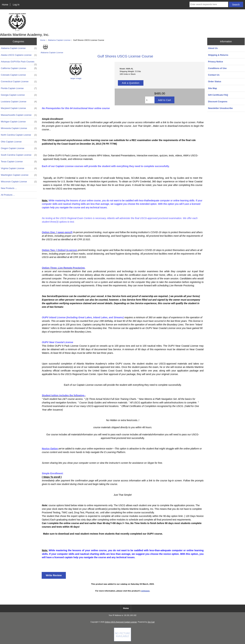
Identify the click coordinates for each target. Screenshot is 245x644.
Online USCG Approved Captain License (121, 622)
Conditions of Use (217, 68)
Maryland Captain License (19, 108)
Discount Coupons (218, 102)
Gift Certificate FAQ (218, 95)
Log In (16, 5)
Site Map (213, 88)
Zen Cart (151, 622)
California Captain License (19, 68)
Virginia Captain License (19, 168)
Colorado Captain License (19, 75)
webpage (145, 591)
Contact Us (214, 75)
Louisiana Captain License (19, 102)
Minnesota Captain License (19, 128)
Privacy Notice (216, 62)
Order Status (215, 81)
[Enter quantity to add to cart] (150, 100)
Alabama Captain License (59, 40)
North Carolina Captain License (19, 135)
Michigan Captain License (19, 122)
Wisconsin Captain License (19, 182)
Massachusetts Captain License (19, 115)
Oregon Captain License (19, 148)
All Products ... (8, 195)
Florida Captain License (19, 88)
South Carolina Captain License (19, 155)
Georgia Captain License (19, 95)
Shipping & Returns (218, 55)
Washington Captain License (19, 175)
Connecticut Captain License (19, 82)
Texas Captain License (19, 162)
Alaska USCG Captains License (19, 55)
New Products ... (9, 188)
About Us (213, 48)
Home (5, 5)
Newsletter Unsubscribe (220, 108)
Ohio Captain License (19, 142)
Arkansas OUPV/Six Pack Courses (19, 63)
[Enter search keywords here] (209, 4)
